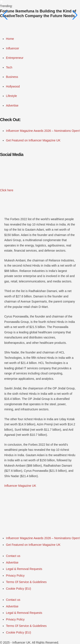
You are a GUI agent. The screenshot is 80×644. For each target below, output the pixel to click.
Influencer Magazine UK (20, 486)
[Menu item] (43, 538)
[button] (7, 190)
